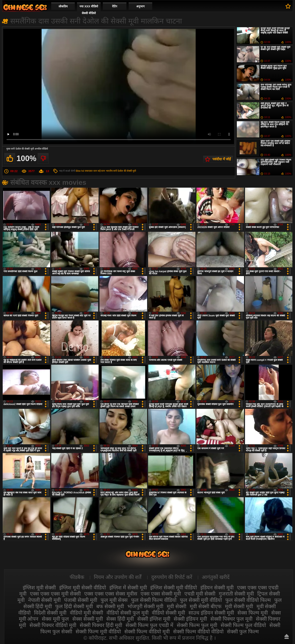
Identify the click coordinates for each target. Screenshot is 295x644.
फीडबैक (77, 577)
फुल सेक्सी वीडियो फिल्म (248, 600)
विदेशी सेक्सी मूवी (50, 613)
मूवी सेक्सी (176, 606)
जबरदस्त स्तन (91, 171)
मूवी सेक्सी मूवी (239, 606)
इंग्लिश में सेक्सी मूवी (128, 588)
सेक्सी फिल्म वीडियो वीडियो (198, 632)
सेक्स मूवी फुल (55, 619)
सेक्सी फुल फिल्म (243, 632)
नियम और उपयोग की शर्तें (118, 577)
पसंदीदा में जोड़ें (222, 159)
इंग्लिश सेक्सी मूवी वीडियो (174, 588)
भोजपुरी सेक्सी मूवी (145, 606)
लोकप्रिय (63, 6)
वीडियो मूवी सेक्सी (86, 613)
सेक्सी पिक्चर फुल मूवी (231, 619)
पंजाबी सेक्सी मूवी (81, 600)
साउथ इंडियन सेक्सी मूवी (211, 613)
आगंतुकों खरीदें (216, 577)
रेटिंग (115, 6)
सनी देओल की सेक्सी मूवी (125, 171)
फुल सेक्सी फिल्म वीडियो (154, 600)
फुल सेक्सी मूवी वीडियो (201, 600)
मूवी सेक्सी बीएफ (206, 606)
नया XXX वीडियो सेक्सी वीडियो (89, 10)
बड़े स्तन (102, 171)
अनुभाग (140, 6)
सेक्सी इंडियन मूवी (190, 619)
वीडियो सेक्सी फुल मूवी (128, 613)
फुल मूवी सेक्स (114, 600)
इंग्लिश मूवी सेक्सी (39, 588)
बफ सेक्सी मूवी (110, 606)
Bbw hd (80, 171)
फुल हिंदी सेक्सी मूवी (74, 606)
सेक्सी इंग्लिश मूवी (154, 619)
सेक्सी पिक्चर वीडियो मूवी (53, 625)
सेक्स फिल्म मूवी (253, 613)
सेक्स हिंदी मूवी (120, 619)
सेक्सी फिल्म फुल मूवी (197, 625)
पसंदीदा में (288, 6)
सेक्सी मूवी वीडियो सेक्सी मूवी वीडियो (25, 7)
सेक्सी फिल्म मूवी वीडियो (98, 632)
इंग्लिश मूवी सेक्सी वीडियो (83, 588)
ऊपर (287, 636)
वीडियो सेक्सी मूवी (168, 613)
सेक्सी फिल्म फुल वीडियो (243, 625)
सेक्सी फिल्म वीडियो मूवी (147, 632)
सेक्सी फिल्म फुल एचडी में (149, 625)
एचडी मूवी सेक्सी (200, 594)
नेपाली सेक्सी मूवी (44, 600)
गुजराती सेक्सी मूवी (236, 594)
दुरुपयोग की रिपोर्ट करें (172, 577)
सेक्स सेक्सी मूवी (88, 619)
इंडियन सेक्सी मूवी (217, 588)
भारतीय (109, 171)
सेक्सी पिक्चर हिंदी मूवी (101, 625)
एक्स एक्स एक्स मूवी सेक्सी (55, 594)
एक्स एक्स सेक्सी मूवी (161, 594)
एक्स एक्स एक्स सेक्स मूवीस (111, 594)
